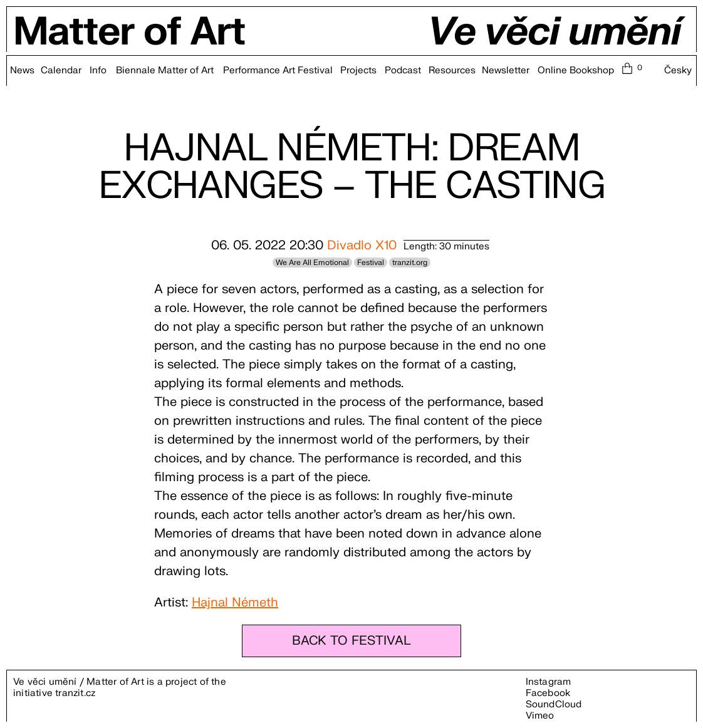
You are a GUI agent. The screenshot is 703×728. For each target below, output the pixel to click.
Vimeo (540, 716)
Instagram (549, 682)
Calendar (61, 71)
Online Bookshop (576, 71)
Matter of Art (129, 33)
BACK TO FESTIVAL (351, 641)
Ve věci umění (554, 33)
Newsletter (506, 71)
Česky (678, 71)
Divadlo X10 (362, 245)
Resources (452, 71)
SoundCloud (554, 705)
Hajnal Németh (235, 602)
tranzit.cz (75, 693)
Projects (358, 71)
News (22, 71)
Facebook (548, 693)
